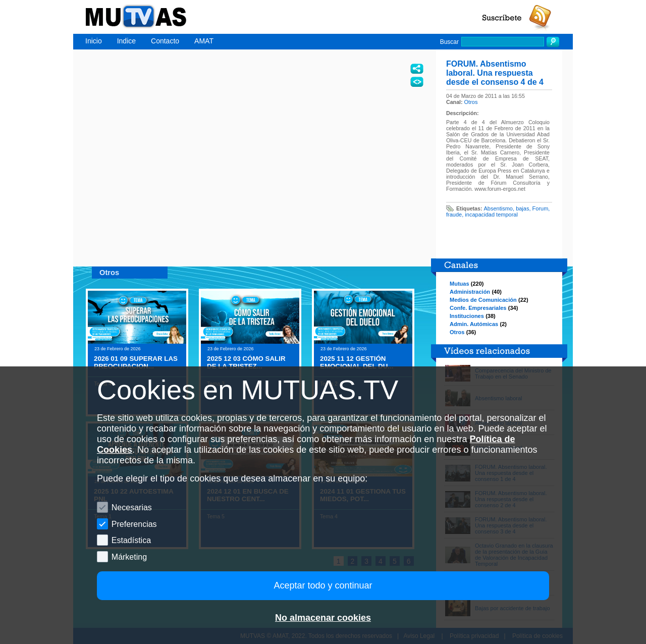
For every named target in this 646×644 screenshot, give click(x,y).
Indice (126, 41)
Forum (541, 208)
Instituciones (467, 316)
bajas (522, 208)
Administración (470, 292)
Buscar (449, 42)
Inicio (94, 41)
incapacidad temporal (491, 214)
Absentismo (498, 208)
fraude (454, 214)
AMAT (204, 41)
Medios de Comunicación (483, 300)
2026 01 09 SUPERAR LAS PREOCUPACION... (136, 362)
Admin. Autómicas (474, 324)
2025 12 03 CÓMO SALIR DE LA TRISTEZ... (246, 362)
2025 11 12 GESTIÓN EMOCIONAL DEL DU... (357, 362)
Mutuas (460, 284)
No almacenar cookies (323, 618)
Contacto (165, 41)
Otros (471, 102)
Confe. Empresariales (478, 308)
